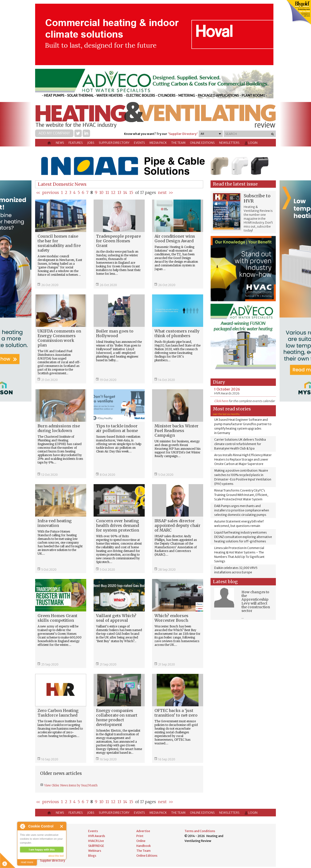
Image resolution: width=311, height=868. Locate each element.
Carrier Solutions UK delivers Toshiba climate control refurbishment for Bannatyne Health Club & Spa (240, 444)
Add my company (54, 133)
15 (131, 192)
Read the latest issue (235, 184)
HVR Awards (97, 836)
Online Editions (202, 143)
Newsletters (229, 143)
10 (101, 192)
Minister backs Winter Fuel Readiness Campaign (177, 431)
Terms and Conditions (200, 831)
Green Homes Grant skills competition (57, 618)
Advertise (143, 831)
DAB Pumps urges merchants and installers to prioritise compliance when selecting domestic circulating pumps (242, 510)
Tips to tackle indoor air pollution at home (117, 428)
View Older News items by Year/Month (71, 785)
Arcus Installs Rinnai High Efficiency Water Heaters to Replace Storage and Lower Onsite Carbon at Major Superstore (243, 459)
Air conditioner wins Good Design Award (175, 239)
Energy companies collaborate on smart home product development (117, 717)
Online (141, 841)
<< (38, 192)
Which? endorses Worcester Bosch (171, 618)
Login (251, 143)
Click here (221, 401)
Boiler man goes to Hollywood (115, 333)
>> (171, 192)
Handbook (144, 846)
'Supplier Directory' (183, 134)
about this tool (56, 856)
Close (62, 826)
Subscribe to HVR (257, 198)
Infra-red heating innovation (55, 523)
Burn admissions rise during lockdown (59, 428)
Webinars (95, 851)
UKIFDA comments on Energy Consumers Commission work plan (59, 338)
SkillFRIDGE (96, 846)
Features (76, 143)
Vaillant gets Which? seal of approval (116, 618)
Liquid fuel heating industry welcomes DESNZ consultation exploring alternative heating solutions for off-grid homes (243, 537)
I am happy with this (42, 850)
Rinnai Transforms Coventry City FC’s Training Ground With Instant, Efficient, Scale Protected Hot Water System (241, 495)
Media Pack (158, 143)
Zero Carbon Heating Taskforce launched (58, 713)
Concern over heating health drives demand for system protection (118, 525)
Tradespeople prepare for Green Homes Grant (118, 241)
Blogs (92, 856)
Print (140, 836)
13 (119, 192)
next (162, 192)
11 (107, 192)
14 (125, 192)
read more (27, 862)
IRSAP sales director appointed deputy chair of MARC (177, 525)
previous (51, 192)
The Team (178, 143)
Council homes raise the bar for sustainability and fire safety (59, 243)
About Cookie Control (22, 826)
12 (113, 192)
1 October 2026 (227, 389)
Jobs (91, 143)
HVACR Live (96, 841)
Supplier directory (114, 143)
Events (139, 143)
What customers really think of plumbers (177, 333)
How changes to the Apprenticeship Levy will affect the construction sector (256, 601)
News (60, 143)
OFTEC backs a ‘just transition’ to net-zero (176, 713)
